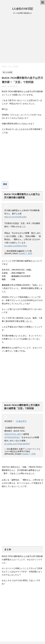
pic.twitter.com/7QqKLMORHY (17, 444)
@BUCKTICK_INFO (13, 434)
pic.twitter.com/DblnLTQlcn (16, 246)
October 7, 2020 (25, 253)
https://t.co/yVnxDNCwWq (15, 217)
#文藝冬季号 (21, 421)
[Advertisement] (22, 39)
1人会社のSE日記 (22, 9)
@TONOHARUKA (12, 437)
